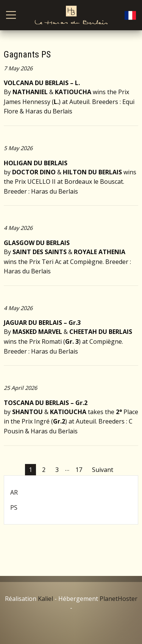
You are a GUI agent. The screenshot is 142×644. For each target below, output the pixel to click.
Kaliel (45, 599)
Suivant (103, 470)
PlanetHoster (119, 599)
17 (79, 470)
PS (14, 507)
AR (14, 492)
